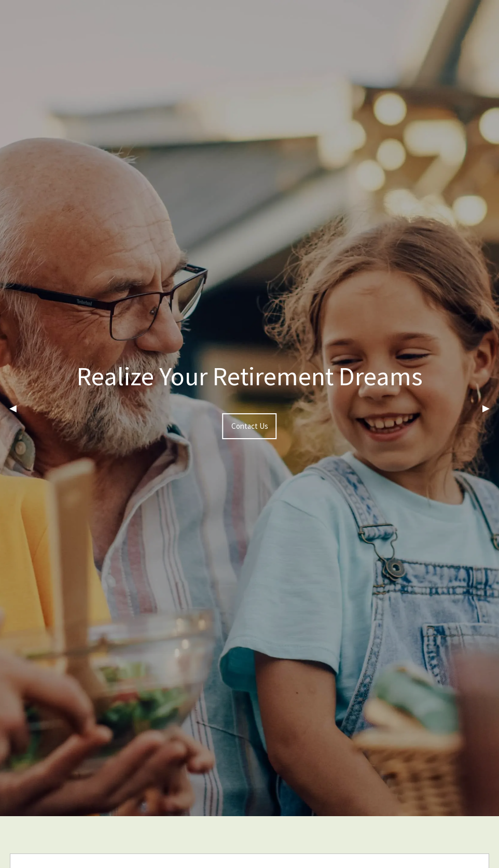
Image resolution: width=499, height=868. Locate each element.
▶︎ (491, 408)
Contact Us (250, 426)
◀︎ (18, 408)
